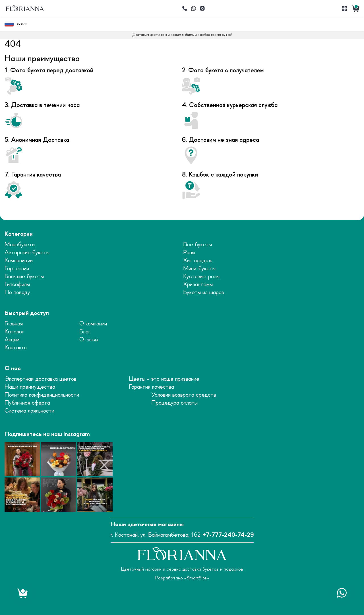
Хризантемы (198, 285)
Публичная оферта (27, 403)
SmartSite (197, 578)
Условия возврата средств (184, 395)
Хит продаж (198, 261)
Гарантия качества (151, 387)
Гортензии (17, 269)
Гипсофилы (17, 285)
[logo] (25, 8)
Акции (12, 340)
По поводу (17, 293)
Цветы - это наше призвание (164, 379)
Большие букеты (24, 277)
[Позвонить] (185, 9)
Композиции (19, 261)
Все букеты (197, 245)
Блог (85, 332)
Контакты (16, 348)
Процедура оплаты (174, 403)
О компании (93, 324)
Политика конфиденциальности (42, 395)
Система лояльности (29, 411)
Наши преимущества (30, 387)
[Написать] (193, 9)
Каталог (14, 332)
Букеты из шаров (204, 293)
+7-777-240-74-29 (228, 535)
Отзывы (89, 340)
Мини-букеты (199, 269)
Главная (14, 324)
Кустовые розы (201, 277)
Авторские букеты (27, 253)
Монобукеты (20, 245)
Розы (189, 253)
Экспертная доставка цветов (41, 379)
